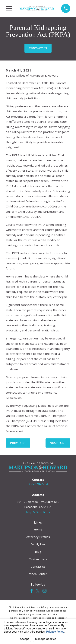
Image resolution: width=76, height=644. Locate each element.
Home (38, 529)
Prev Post (18, 443)
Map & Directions (38, 512)
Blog (38, 552)
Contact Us (38, 48)
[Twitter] (38, 591)
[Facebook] (32, 591)
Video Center (38, 574)
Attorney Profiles (38, 537)
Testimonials (38, 559)
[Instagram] (44, 591)
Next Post (58, 443)
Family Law (38, 544)
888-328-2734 (38, 484)
